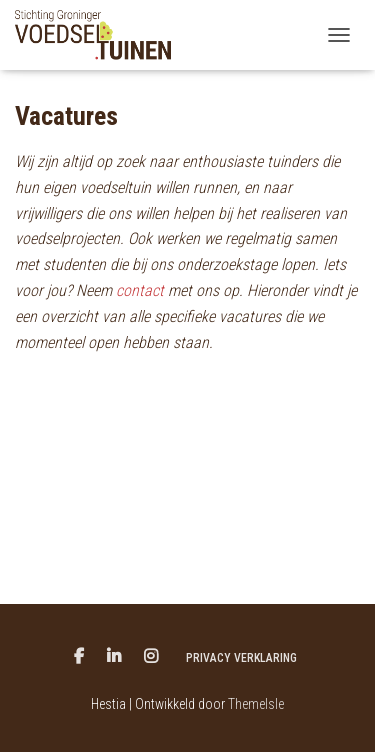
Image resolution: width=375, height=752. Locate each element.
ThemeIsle (256, 704)
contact (140, 290)
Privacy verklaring (241, 658)
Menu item (79, 657)
